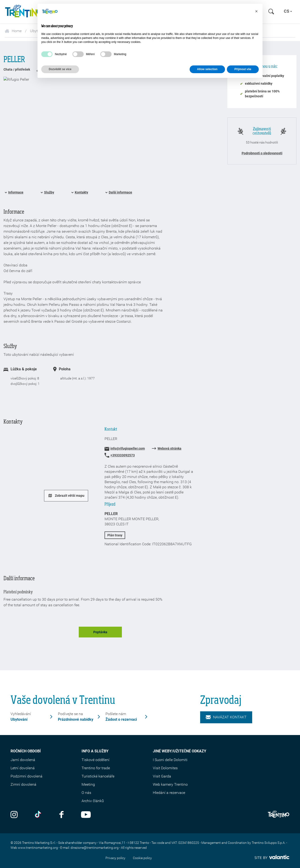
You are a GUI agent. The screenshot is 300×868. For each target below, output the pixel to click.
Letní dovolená (23, 768)
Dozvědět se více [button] (60, 69)
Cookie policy (142, 858)
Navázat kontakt (226, 717)
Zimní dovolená (23, 784)
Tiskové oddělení (96, 760)
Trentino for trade (96, 768)
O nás (86, 793)
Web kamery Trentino (170, 784)
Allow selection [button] (207, 69)
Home (13, 31)
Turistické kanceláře (98, 776)
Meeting (88, 784)
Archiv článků (93, 801)
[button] (256, 11)
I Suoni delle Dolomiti (170, 760)
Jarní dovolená (23, 760)
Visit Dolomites (165, 768)
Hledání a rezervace (169, 793)
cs (288, 11)
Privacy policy (115, 858)
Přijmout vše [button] (243, 69)
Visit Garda (162, 776)
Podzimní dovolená (26, 776)
